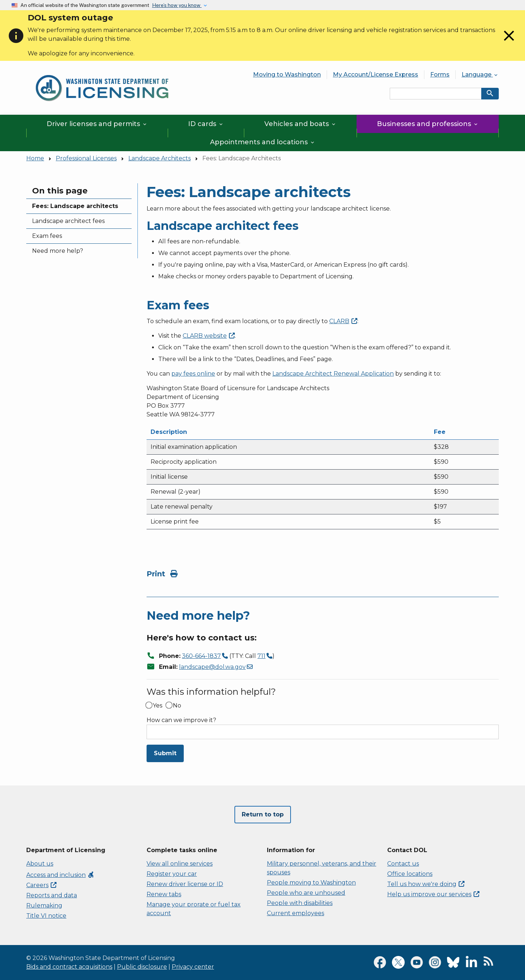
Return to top (263, 814)
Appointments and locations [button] (263, 142)
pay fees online (193, 374)
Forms (440, 75)
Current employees (295, 913)
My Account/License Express (376, 75)
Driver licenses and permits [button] (97, 124)
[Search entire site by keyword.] (436, 94)
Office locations (410, 874)
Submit (165, 753)
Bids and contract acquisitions (69, 967)
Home (35, 158)
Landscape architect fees (68, 221)
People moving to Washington (311, 883)
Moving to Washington (287, 75)
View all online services (180, 864)
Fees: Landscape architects (75, 206)
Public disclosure (142, 967)
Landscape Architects (160, 158)
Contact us (403, 864)
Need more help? (58, 251)
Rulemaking (44, 905)
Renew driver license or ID (185, 884)
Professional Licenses (86, 158)
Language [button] (480, 75)
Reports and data (52, 895)
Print (162, 574)
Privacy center (193, 967)
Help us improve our (433, 894)
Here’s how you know (177, 5)
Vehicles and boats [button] (300, 124)
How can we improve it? (181, 720)
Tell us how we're (426, 884)
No (177, 706)
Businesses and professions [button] (428, 124)
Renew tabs (164, 894)
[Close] (509, 42)
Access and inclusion (60, 875)
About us (40, 864)
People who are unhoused (306, 893)
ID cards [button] (206, 124)
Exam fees (47, 236)
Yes (157, 706)
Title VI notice (46, 916)
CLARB (209, 336)
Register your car (172, 874)
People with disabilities (300, 903)
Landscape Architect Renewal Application (333, 374)
